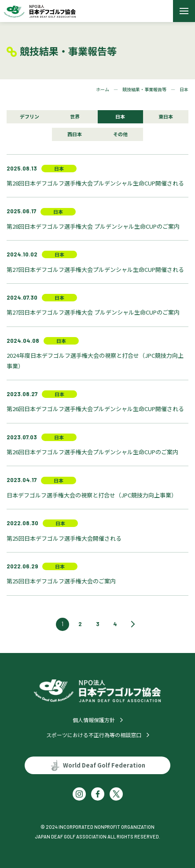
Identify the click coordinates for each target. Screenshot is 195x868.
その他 (120, 134)
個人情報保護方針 (94, 720)
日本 (120, 116)
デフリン (29, 116)
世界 (75, 116)
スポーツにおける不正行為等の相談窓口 (94, 735)
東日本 (166, 116)
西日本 (75, 134)
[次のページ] (133, 624)
